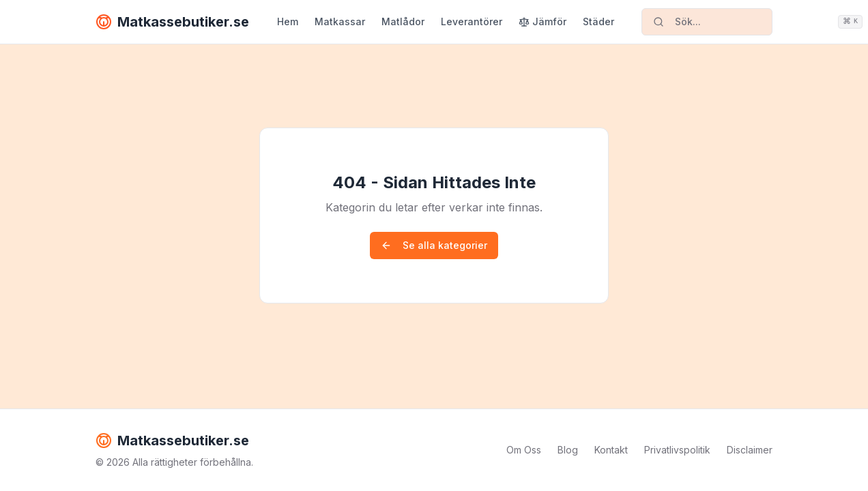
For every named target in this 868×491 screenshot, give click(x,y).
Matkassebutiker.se (172, 22)
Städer (598, 21)
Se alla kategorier (434, 245)
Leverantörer (472, 21)
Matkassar (340, 21)
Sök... (713, 22)
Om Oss (524, 450)
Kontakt (611, 450)
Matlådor (403, 21)
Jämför (542, 21)
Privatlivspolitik (677, 450)
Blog (568, 450)
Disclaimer (750, 450)
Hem (288, 21)
